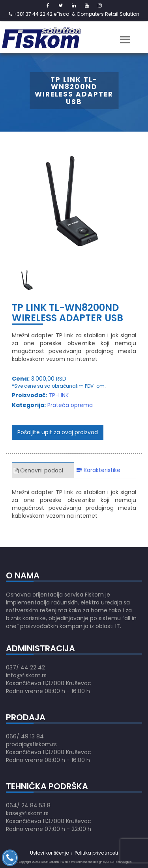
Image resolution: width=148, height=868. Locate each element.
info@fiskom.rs (26, 675)
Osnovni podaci (38, 470)
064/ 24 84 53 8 (28, 805)
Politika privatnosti (96, 853)
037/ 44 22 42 (25, 667)
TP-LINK (59, 395)
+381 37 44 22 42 (31, 14)
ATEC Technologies (120, 862)
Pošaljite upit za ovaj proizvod (58, 432)
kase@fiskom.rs (27, 813)
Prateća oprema (70, 405)
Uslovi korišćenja (50, 853)
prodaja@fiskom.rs (31, 744)
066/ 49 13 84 (25, 736)
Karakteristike (98, 470)
